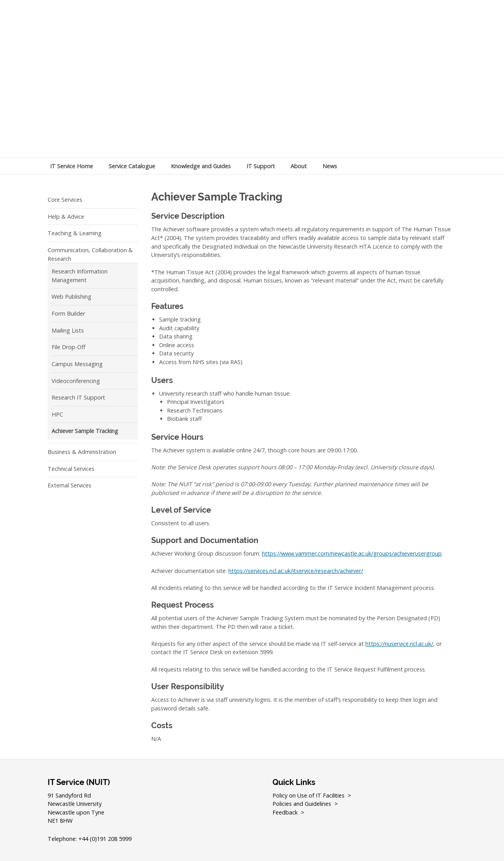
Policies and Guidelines (302, 804)
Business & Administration (82, 452)
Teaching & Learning (75, 233)
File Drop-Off (69, 347)
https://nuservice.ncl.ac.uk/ (399, 644)
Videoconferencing (76, 381)
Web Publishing (71, 297)
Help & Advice (66, 217)
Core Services (65, 200)
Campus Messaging (77, 364)
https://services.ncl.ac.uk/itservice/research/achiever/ (296, 571)
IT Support (261, 166)
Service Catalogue (132, 166)
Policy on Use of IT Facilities (309, 795)
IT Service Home (71, 166)
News (330, 166)
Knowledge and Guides (201, 166)
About (299, 166)
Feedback (285, 812)
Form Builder (68, 313)
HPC (57, 414)
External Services (69, 485)
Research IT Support (78, 397)
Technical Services (71, 469)
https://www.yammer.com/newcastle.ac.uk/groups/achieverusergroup (352, 553)
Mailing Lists (68, 330)
